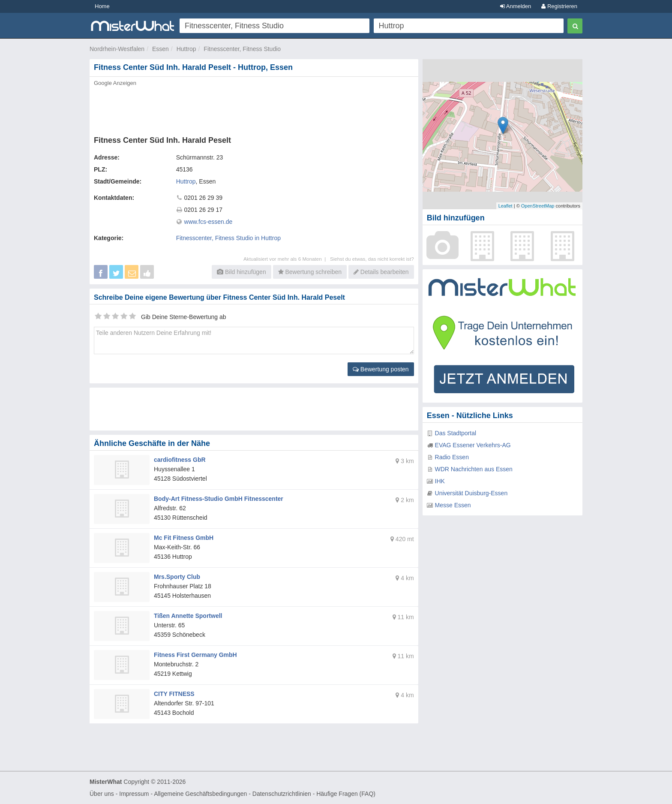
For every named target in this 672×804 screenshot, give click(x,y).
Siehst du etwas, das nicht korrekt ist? (372, 259)
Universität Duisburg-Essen (471, 493)
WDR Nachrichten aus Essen (474, 469)
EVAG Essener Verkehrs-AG (473, 445)
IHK (440, 481)
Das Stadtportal (456, 433)
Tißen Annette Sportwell (188, 616)
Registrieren (559, 6)
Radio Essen (452, 457)
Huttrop (186, 49)
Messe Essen (453, 505)
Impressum (134, 794)
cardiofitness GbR (180, 460)
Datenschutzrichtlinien (282, 794)
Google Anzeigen (115, 83)
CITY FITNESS (174, 694)
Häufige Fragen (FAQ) (346, 794)
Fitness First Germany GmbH (195, 655)
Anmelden (516, 6)
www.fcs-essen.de (208, 222)
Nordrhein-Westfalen (117, 49)
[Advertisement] (253, 108)
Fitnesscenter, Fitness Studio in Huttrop (228, 238)
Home (102, 6)
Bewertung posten (381, 369)
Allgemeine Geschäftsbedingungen (200, 794)
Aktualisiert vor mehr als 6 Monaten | (287, 259)
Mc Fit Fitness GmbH (184, 538)
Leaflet (505, 206)
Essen (160, 49)
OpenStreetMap (538, 206)
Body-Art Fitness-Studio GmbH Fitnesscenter (219, 499)
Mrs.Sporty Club (177, 577)
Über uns (102, 794)
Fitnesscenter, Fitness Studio (242, 49)
